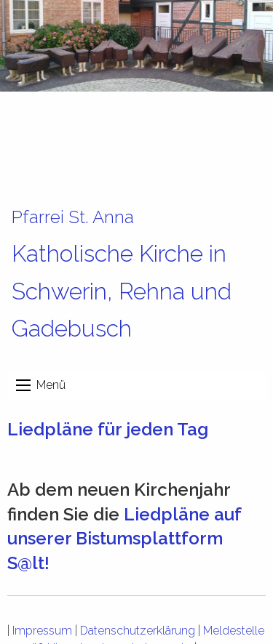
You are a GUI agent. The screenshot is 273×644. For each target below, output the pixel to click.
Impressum (42, 631)
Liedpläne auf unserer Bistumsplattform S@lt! (124, 539)
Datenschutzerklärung (138, 631)
